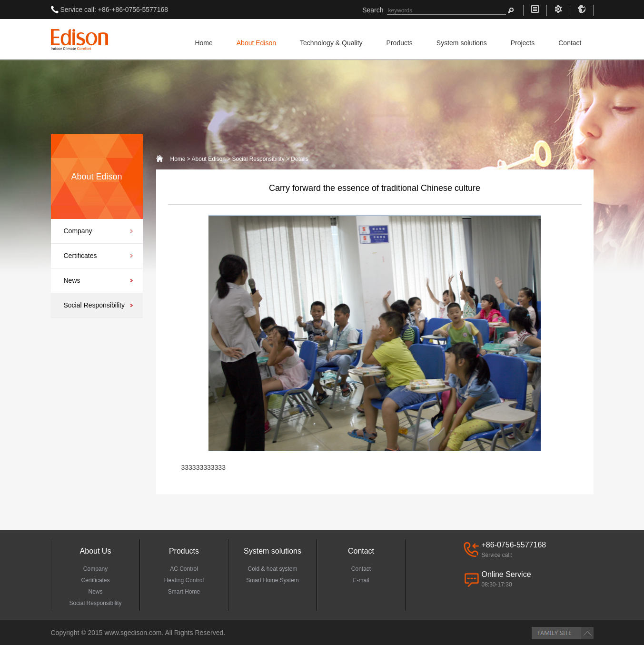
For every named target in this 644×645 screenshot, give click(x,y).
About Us (96, 551)
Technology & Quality (331, 43)
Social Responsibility (94, 305)
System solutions (462, 43)
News (72, 280)
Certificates (80, 256)
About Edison (256, 43)
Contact (570, 43)
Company (78, 231)
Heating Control (184, 580)
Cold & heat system (272, 569)
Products (400, 43)
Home (203, 43)
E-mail (361, 580)
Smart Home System (272, 580)
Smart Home (184, 592)
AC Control (184, 569)
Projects (523, 43)
